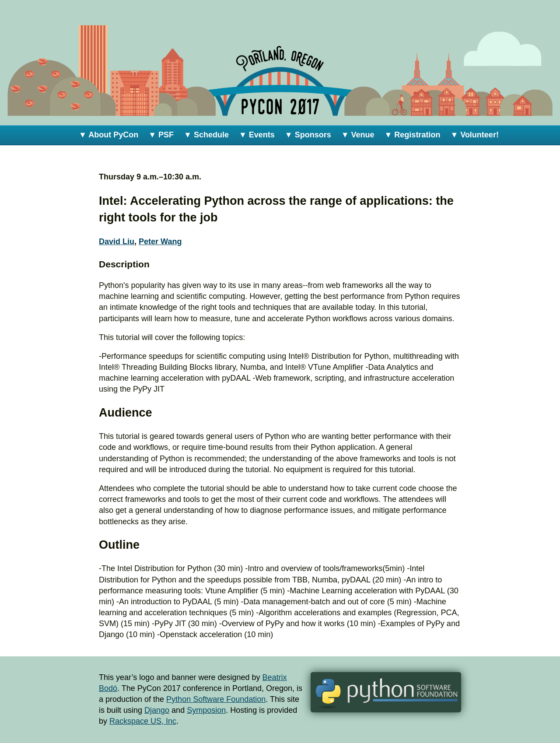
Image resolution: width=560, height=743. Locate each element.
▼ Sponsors (308, 135)
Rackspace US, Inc (143, 721)
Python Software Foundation (216, 699)
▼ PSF (161, 135)
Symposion (206, 710)
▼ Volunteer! (474, 135)
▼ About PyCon (108, 135)
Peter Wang (160, 242)
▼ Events (257, 135)
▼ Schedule (206, 135)
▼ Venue (358, 135)
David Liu (117, 242)
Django (157, 710)
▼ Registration (413, 135)
